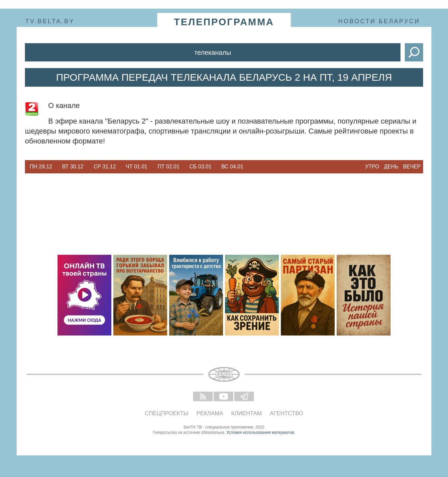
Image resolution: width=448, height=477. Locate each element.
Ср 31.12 (105, 167)
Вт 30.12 (73, 167)
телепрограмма (224, 22)
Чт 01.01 (137, 167)
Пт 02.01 (168, 167)
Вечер (412, 167)
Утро (372, 167)
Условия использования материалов (260, 432)
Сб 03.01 (201, 167)
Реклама (210, 413)
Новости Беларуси (379, 21)
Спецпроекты (167, 413)
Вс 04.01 (232, 167)
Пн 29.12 (41, 167)
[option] (41, 167)
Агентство (287, 413)
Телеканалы (213, 52)
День (391, 167)
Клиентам (247, 413)
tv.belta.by (50, 21)
